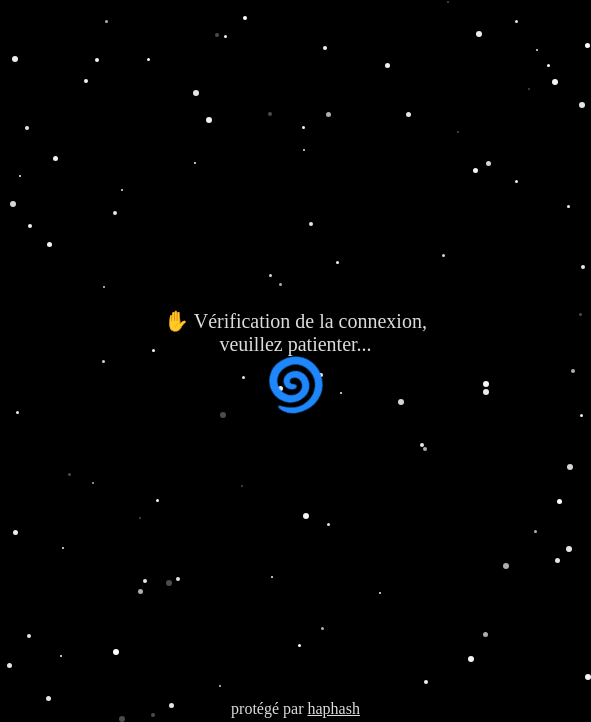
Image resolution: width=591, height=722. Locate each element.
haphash (333, 708)
